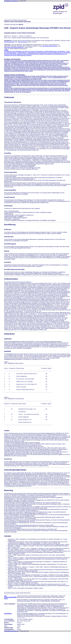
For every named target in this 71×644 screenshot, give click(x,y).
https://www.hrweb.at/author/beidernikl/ (14, 47)
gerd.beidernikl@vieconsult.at (50, 46)
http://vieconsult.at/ (23, 42)
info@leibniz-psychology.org (11, 1)
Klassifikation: (8, 625)
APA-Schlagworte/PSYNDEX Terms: (10, 609)
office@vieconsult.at (9, 42)
